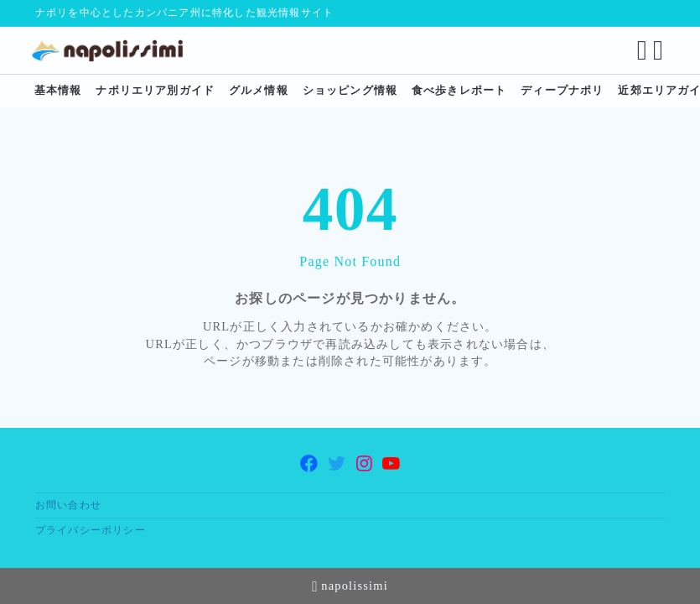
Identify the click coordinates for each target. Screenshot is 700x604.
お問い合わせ (68, 505)
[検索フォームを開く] (638, 50)
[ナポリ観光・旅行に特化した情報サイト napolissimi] (117, 50)
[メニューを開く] (657, 50)
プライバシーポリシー (91, 531)
